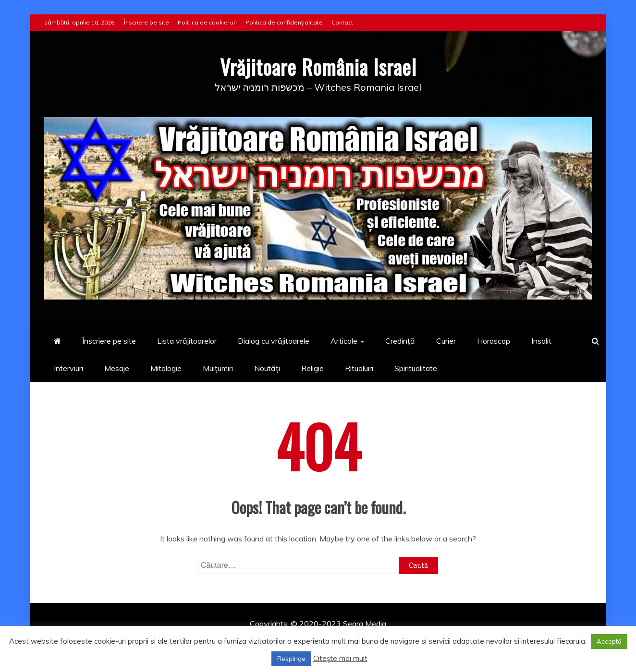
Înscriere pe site (147, 22)
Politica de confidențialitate (284, 22)
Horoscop (494, 341)
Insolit (541, 341)
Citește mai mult (340, 658)
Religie (312, 368)
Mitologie (166, 368)
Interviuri (68, 368)
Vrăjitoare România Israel (318, 67)
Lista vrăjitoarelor (187, 341)
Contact (342, 22)
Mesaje (117, 368)
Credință (400, 341)
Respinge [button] (291, 659)
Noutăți (267, 368)
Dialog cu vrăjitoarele (274, 341)
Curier (446, 341)
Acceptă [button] (609, 641)
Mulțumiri (218, 368)
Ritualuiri (359, 368)
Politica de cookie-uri (207, 22)
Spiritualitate (416, 368)
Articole (344, 341)
